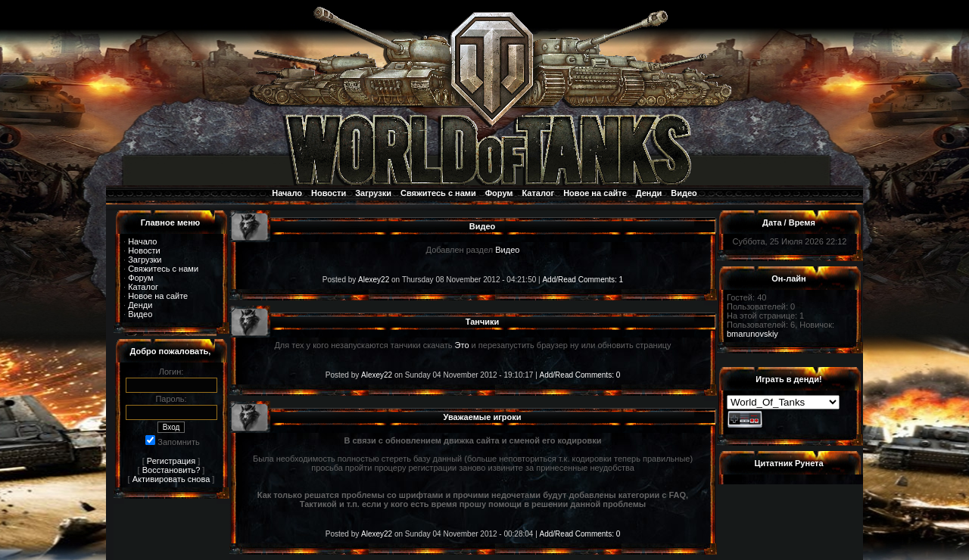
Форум (499, 193)
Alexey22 (374, 280)
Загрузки (373, 193)
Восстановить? (171, 470)
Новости (329, 193)
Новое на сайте (595, 193)
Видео (684, 193)
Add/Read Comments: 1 (583, 280)
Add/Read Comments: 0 (580, 375)
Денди (649, 193)
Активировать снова (171, 479)
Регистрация (171, 461)
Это (462, 345)
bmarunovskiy (752, 334)
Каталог (539, 193)
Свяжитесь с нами (438, 193)
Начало (287, 193)
